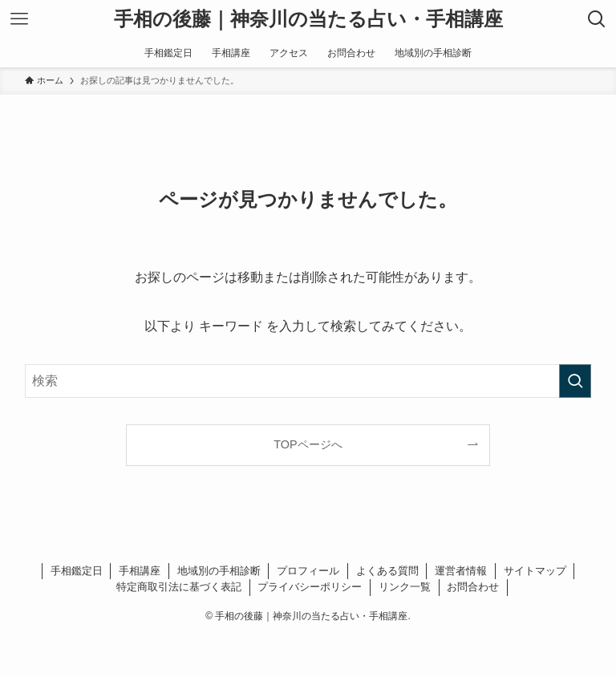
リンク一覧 (405, 587)
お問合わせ (473, 587)
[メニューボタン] (19, 19)
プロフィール (308, 571)
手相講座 (140, 571)
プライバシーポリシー (310, 587)
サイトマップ (535, 571)
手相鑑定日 (77, 571)
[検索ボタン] (597, 19)
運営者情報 (461, 571)
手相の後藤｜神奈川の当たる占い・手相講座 (308, 19)
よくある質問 (387, 571)
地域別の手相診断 (219, 571)
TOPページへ (308, 444)
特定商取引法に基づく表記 (179, 587)
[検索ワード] (308, 381)
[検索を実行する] (575, 381)
